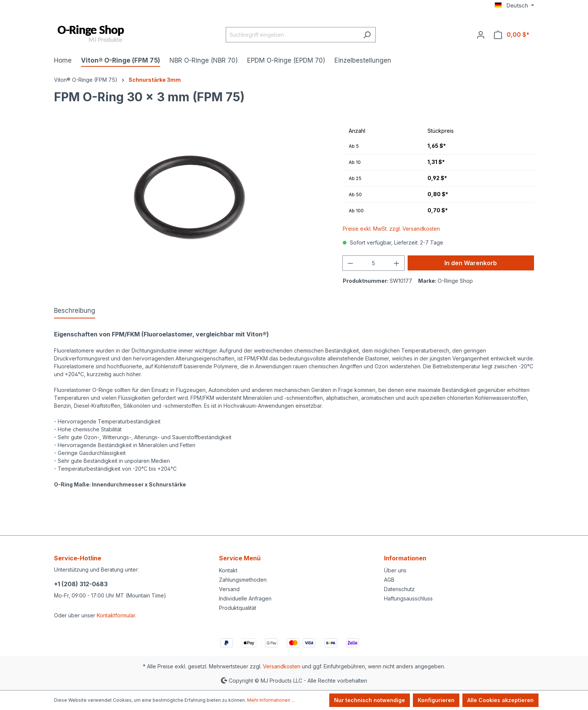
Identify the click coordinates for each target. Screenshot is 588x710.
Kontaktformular (116, 615)
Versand (229, 589)
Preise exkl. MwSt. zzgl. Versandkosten (391, 229)
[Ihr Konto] (481, 35)
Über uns (395, 570)
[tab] (75, 311)
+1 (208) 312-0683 (81, 584)
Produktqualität (238, 608)
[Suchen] (367, 35)
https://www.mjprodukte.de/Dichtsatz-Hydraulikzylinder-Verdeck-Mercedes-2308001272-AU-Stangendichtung (190, 508)
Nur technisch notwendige (370, 700)
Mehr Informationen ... (271, 700)
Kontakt (228, 570)
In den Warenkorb (471, 263)
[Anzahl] (374, 263)
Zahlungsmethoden (243, 580)
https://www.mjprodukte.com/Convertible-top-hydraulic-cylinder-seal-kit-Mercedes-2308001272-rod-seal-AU (190, 500)
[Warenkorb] (512, 35)
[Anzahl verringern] (350, 263)
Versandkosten (282, 666)
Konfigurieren (436, 700)
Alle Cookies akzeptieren (500, 700)
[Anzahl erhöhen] (397, 263)
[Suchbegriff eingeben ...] (292, 35)
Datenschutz (399, 589)
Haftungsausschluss (408, 598)
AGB (389, 580)
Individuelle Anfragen (245, 598)
